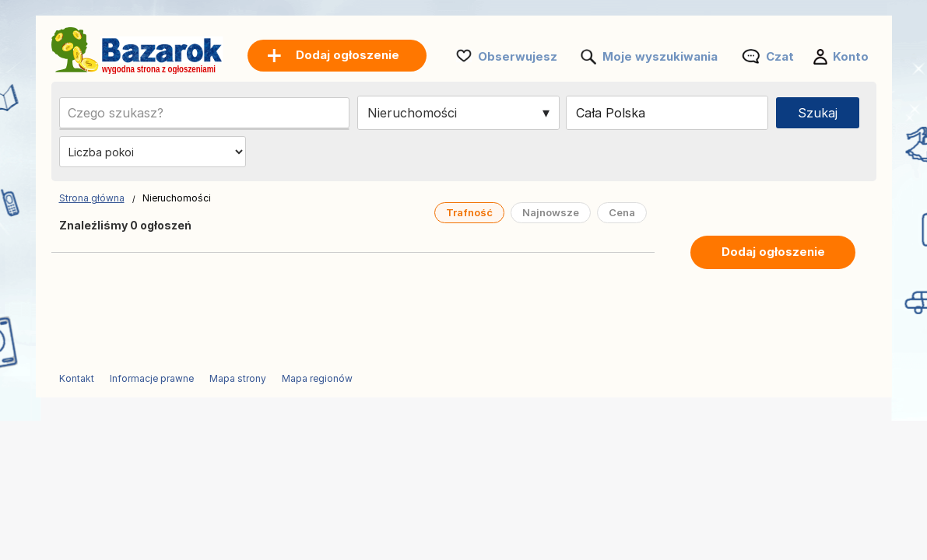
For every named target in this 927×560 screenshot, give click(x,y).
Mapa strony (238, 378)
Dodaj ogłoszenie (773, 252)
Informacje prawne (152, 378)
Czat (780, 56)
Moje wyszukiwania (660, 56)
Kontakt (77, 378)
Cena (622, 212)
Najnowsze (551, 212)
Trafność (469, 212)
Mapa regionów (317, 378)
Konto (851, 56)
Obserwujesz (518, 56)
